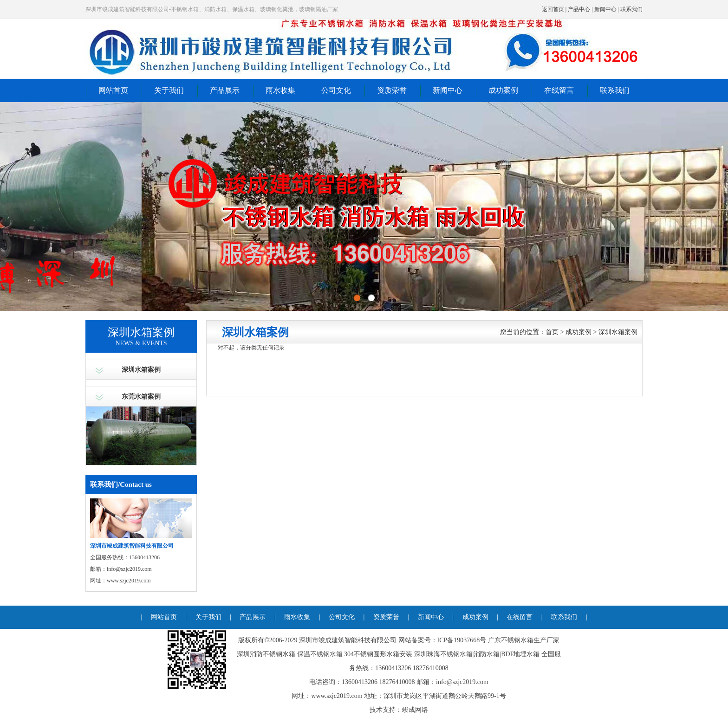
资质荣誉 (392, 90)
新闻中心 (605, 9)
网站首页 (113, 90)
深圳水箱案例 (141, 370)
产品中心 (579, 9)
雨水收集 (280, 90)
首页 (552, 332)
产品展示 (225, 90)
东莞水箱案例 (141, 397)
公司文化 (336, 90)
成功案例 (503, 90)
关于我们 (169, 90)
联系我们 (631, 9)
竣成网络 (415, 710)
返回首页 (553, 9)
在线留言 (559, 90)
